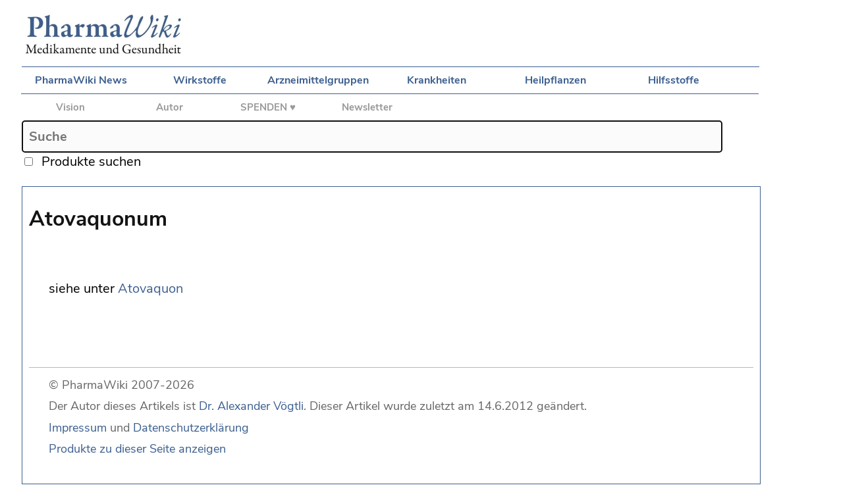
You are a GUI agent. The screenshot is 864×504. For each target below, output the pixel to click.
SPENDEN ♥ (268, 107)
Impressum (78, 428)
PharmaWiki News (81, 80)
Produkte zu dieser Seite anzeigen (137, 449)
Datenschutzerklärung (191, 428)
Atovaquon (150, 289)
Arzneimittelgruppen (318, 80)
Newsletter (367, 107)
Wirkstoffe (200, 80)
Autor (170, 107)
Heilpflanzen (555, 80)
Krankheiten (437, 80)
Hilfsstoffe (674, 80)
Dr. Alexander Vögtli (251, 406)
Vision (70, 107)
